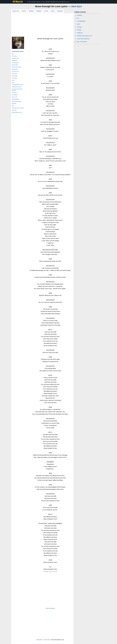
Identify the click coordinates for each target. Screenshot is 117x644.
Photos (31, 11)
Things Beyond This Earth (17, 85)
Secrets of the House (16, 67)
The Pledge (14, 78)
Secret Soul (14, 74)
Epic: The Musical (82, 42)
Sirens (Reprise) (15, 99)
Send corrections (50, 608)
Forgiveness (15, 60)
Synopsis (60, 11)
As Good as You (15, 71)
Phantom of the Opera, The (84, 36)
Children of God (15, 58)
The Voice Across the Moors (18, 108)
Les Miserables (81, 21)
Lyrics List (16, 11)
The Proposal (15, 95)
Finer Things (15, 76)
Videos (24, 11)
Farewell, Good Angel (17, 101)
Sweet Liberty (15, 65)
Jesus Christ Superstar (83, 39)
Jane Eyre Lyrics (18, 51)
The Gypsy (14, 93)
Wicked (79, 30)
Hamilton (80, 15)
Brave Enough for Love (17, 112)
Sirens (13, 80)
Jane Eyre (76, 6)
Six (78, 18)
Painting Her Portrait (16, 87)
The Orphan (14, 56)
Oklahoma (80, 33)
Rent (78, 24)
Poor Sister (14, 110)
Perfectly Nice (15, 69)
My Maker (14, 104)
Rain (13, 106)
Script (46, 11)
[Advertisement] (42, 25)
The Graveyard (15, 63)
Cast (53, 11)
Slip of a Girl (15, 97)
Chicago (79, 27)
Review (39, 11)
